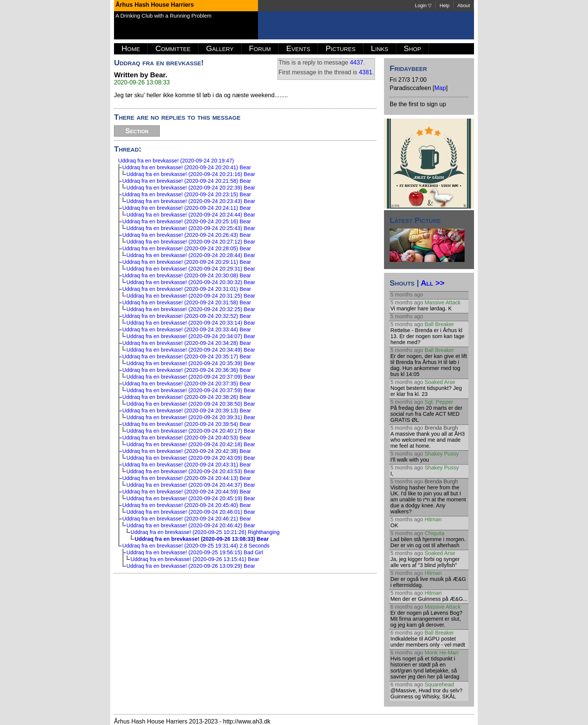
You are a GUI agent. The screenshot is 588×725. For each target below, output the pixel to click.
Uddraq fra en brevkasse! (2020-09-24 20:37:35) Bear (187, 384)
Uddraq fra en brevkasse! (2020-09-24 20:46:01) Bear (191, 512)
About (464, 5)
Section (137, 131)
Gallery (220, 48)
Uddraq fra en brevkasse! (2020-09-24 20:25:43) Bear (191, 228)
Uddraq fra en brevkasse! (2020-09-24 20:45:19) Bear (191, 498)
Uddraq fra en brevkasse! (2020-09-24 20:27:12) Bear (191, 242)
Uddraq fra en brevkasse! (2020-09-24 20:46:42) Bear (191, 525)
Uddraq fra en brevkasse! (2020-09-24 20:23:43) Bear (191, 201)
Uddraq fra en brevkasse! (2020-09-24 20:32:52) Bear (187, 316)
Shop (412, 48)
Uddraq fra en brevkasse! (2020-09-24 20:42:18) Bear (191, 444)
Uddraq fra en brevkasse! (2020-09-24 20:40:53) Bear (187, 438)
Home (131, 48)
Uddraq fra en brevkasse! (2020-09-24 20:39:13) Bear (187, 411)
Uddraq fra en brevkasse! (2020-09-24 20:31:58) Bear (187, 302)
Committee (173, 48)
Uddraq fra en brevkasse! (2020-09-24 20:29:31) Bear (191, 269)
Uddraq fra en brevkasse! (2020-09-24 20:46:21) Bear (187, 519)
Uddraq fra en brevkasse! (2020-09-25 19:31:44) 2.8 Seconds (196, 546)
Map (440, 88)
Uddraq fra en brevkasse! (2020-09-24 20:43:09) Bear (191, 458)
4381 (366, 72)
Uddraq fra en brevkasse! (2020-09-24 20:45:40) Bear (187, 505)
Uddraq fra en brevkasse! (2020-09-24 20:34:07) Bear (191, 336)
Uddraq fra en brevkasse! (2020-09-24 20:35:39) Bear (191, 363)
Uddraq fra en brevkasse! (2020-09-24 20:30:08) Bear (187, 275)
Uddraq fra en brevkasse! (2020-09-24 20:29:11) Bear (187, 262)
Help (444, 5)
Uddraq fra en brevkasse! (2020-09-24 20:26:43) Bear (187, 235)
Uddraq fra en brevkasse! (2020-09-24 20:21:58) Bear (187, 181)
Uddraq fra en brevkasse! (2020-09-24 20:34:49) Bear (191, 350)
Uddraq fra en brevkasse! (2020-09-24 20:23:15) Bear (187, 194)
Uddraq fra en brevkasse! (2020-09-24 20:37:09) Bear (191, 377)
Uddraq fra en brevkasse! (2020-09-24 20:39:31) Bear (191, 417)
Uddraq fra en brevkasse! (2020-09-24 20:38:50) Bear (191, 404)
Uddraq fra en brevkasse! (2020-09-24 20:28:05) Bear (187, 248)
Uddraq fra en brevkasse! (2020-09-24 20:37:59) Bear (191, 390)
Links (380, 48)
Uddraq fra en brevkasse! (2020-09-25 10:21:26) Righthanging (205, 532)
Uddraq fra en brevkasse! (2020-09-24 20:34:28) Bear (187, 343)
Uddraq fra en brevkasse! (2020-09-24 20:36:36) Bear (187, 370)
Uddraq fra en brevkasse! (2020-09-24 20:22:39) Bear (191, 188)
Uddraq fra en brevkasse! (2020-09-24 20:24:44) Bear (191, 215)
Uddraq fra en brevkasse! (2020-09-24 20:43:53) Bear (191, 471)
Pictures (340, 48)
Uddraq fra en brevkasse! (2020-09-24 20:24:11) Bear (187, 208)
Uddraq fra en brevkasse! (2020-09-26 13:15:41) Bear (195, 559)
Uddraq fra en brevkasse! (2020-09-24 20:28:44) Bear (191, 255)
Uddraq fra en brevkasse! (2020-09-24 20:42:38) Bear (187, 451)
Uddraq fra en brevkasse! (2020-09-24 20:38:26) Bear (187, 397)
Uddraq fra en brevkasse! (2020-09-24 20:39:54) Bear (187, 424)
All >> (433, 283)
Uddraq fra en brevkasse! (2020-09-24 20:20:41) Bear (187, 167)
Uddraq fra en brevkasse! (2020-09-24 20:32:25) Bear (191, 309)
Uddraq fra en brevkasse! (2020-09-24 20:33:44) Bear (187, 329)
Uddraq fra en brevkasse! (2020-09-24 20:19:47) (176, 161)
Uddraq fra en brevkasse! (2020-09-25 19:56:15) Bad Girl (195, 552)
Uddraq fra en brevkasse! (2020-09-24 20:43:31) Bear (187, 465)
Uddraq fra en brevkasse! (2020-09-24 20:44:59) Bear (187, 492)
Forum (260, 48)
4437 (357, 62)
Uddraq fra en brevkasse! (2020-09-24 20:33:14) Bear (191, 323)
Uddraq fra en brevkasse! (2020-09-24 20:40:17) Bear (191, 431)
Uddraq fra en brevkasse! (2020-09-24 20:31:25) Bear (191, 296)
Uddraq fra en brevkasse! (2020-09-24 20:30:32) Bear (191, 282)
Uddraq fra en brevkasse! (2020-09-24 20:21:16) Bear (191, 174)
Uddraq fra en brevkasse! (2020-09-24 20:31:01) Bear (187, 289)
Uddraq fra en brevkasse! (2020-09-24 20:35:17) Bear (187, 356)
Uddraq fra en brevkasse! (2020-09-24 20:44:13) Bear (187, 478)
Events (298, 48)
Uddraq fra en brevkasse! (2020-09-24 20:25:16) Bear (187, 221)
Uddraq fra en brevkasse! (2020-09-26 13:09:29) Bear (191, 566)
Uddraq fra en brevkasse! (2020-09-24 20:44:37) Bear (191, 485)
